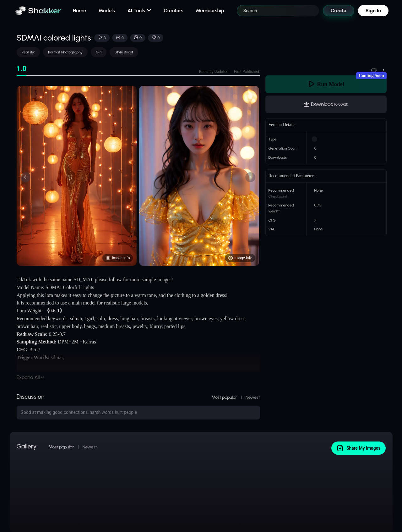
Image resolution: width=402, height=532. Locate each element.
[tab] (22, 69)
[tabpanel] (138, 176)
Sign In (373, 11)
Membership (210, 11)
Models (107, 11)
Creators (174, 11)
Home (79, 11)
